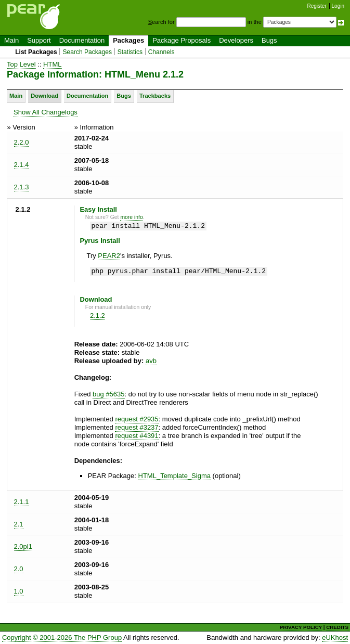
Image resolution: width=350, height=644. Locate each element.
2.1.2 (98, 315)
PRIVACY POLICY (301, 627)
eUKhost (335, 637)
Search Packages (87, 52)
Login (338, 6)
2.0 (19, 569)
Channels (161, 52)
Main (11, 40)
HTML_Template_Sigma (174, 476)
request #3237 (137, 427)
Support (39, 40)
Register (317, 6)
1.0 (19, 591)
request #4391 (137, 436)
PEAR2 (109, 256)
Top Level (21, 64)
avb (151, 361)
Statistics (130, 52)
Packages (128, 40)
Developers (236, 40)
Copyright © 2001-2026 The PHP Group (62, 637)
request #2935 (137, 419)
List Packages (36, 52)
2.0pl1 (23, 546)
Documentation (82, 40)
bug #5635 (108, 394)
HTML (52, 64)
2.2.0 (22, 142)
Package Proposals (182, 40)
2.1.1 (22, 502)
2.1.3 (22, 187)
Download (44, 96)
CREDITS (337, 627)
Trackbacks (155, 96)
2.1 (19, 524)
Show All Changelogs (46, 112)
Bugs (269, 40)
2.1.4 (22, 165)
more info (131, 217)
